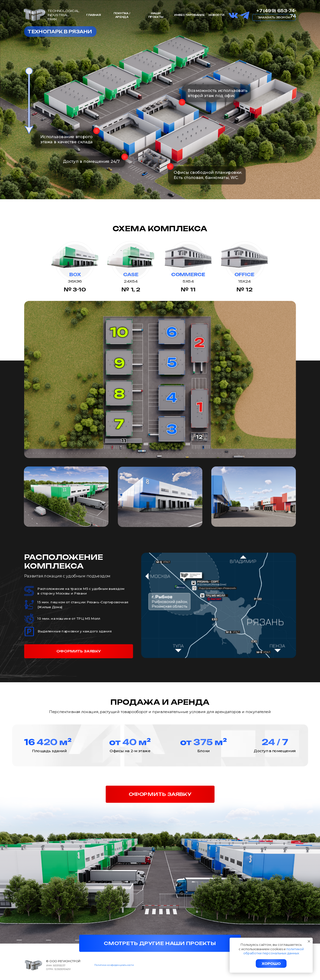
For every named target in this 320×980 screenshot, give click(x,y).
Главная (93, 15)
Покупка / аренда (122, 15)
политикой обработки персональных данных (274, 951)
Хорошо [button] (271, 964)
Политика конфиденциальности (114, 965)
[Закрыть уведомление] (309, 941)
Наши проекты (156, 15)
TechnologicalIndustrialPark (64, 15)
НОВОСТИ (216, 15)
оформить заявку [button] (79, 651)
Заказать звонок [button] (274, 17)
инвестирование (189, 15)
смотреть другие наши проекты (160, 943)
